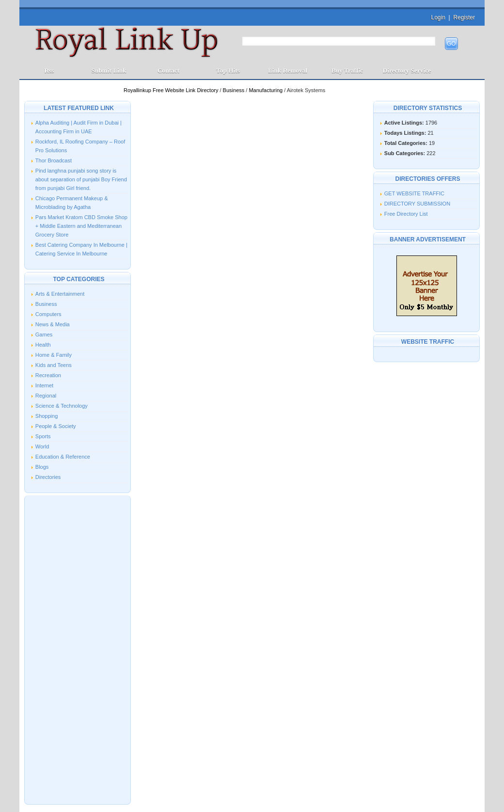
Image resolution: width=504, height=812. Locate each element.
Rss (49, 71)
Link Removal (288, 71)
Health (43, 345)
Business (235, 90)
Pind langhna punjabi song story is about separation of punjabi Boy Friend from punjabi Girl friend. (81, 179)
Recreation (48, 375)
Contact (168, 71)
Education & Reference (63, 457)
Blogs (42, 467)
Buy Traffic (347, 71)
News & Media (53, 324)
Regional (46, 396)
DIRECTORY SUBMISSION (417, 204)
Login (438, 17)
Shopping (47, 416)
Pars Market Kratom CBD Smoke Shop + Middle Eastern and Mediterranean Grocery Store (81, 226)
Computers (48, 314)
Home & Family (54, 355)
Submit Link (109, 71)
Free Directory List (406, 214)
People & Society (56, 426)
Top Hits (228, 71)
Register (464, 17)
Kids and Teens (54, 365)
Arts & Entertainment (60, 294)
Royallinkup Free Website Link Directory (172, 90)
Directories (48, 477)
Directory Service (407, 71)
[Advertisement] (78, 649)
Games (44, 334)
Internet (44, 385)
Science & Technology (62, 406)
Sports (43, 436)
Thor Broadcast (54, 160)
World (42, 446)
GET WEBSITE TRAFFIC (414, 193)
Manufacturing (266, 90)
